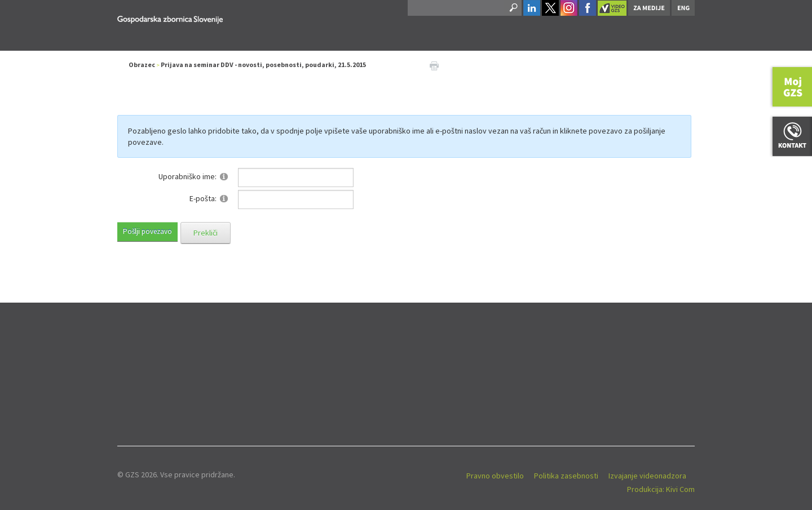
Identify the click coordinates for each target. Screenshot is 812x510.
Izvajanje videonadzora (647, 476)
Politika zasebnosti (566, 476)
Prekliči (206, 233)
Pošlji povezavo (147, 231)
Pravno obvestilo (495, 476)
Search (513, 8)
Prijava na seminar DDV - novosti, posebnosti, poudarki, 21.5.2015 (263, 65)
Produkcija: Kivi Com (661, 489)
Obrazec (142, 65)
